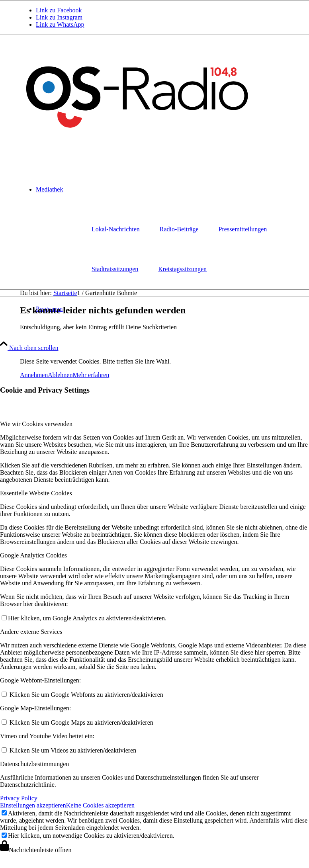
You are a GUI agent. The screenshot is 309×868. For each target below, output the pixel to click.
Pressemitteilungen (243, 229)
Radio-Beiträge (179, 229)
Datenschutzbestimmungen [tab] (34, 764)
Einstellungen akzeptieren (33, 805)
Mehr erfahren (91, 375)
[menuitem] (116, 229)
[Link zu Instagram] (59, 17)
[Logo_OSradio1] (138, 143)
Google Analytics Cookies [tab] (33, 555)
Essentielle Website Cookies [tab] (36, 493)
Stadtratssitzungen (115, 269)
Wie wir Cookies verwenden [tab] (36, 424)
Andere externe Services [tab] (31, 632)
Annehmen (34, 375)
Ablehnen (60, 375)
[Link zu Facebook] (59, 10)
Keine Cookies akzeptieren (100, 805)
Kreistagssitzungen (182, 269)
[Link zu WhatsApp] (60, 24)
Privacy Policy (19, 798)
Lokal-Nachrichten (116, 229)
